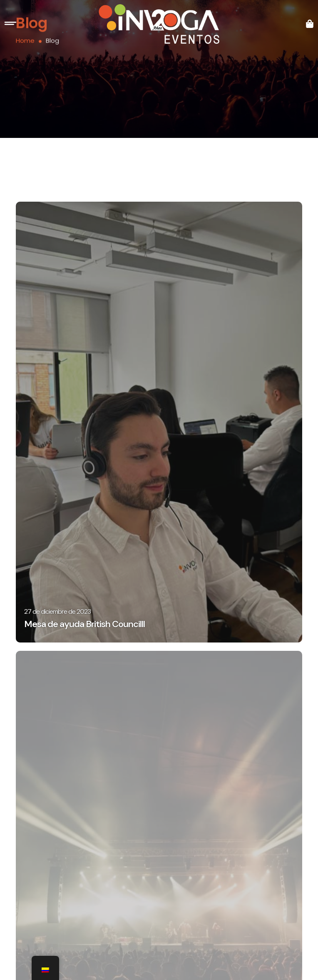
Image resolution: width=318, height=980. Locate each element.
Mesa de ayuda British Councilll (84, 624)
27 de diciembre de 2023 (57, 611)
